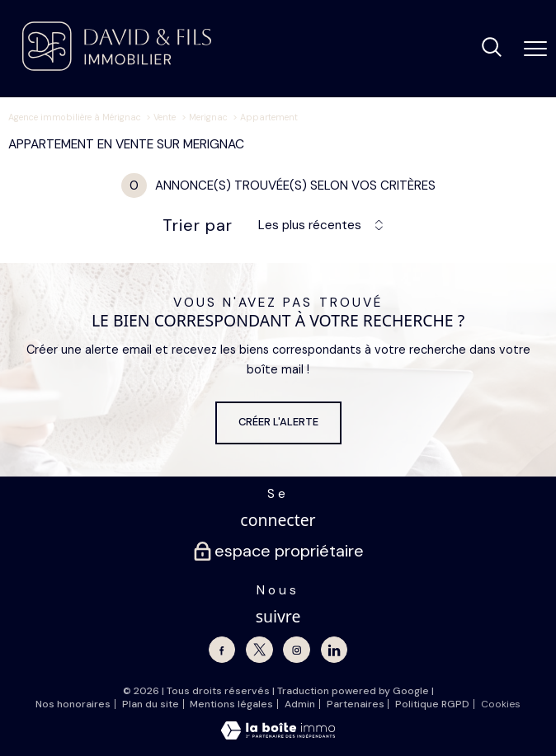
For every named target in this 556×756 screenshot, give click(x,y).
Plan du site (151, 704)
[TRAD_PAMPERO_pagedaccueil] (117, 67)
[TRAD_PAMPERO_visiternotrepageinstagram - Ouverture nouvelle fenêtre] (296, 650)
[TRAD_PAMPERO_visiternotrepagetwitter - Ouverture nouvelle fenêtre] (259, 650)
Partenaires (356, 704)
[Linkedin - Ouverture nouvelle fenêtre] (334, 650)
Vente (165, 117)
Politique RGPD (432, 704)
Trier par (198, 225)
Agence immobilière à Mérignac (75, 117)
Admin (300, 704)
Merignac (208, 117)
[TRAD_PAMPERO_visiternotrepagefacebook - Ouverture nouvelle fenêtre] (222, 650)
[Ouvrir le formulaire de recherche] (492, 49)
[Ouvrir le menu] (535, 49)
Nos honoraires (73, 704)
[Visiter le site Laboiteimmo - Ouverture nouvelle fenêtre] (278, 736)
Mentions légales (231, 704)
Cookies (501, 705)
